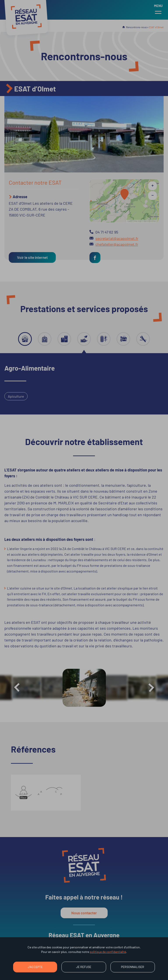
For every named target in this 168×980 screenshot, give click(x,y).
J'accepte (35, 967)
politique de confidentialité (108, 952)
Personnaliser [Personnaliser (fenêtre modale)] (133, 967)
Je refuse (84, 967)
